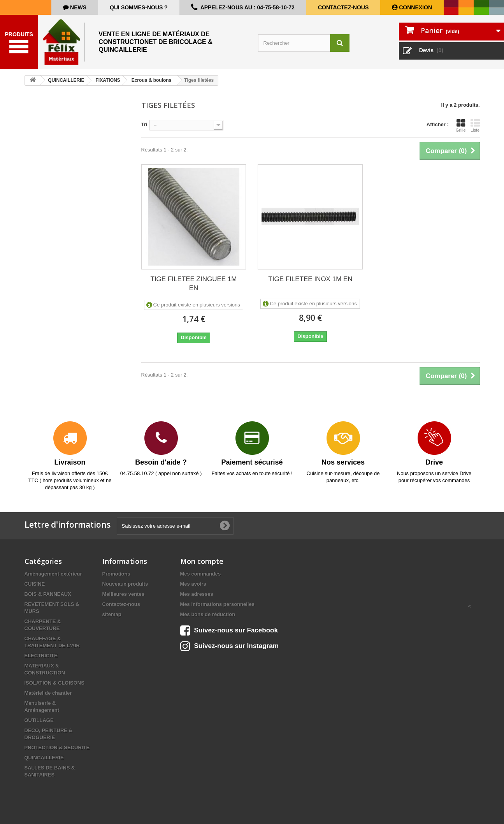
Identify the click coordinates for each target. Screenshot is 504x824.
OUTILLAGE (39, 720)
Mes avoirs (193, 584)
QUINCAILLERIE (44, 758)
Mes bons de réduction (208, 614)
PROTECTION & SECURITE (57, 747)
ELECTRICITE (41, 656)
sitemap (112, 614)
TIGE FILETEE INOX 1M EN (310, 279)
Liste (475, 125)
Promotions (116, 574)
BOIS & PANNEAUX (48, 594)
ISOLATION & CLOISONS (54, 683)
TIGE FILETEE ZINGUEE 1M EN (194, 283)
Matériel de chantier (48, 693)
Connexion (415, 7)
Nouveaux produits (125, 584)
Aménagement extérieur (53, 574)
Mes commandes (201, 574)
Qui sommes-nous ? (139, 7)
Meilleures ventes (123, 594)
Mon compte (202, 561)
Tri (144, 124)
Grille (461, 125)
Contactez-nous (343, 7)
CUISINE (35, 584)
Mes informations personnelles (217, 604)
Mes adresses (197, 594)
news (77, 7)
